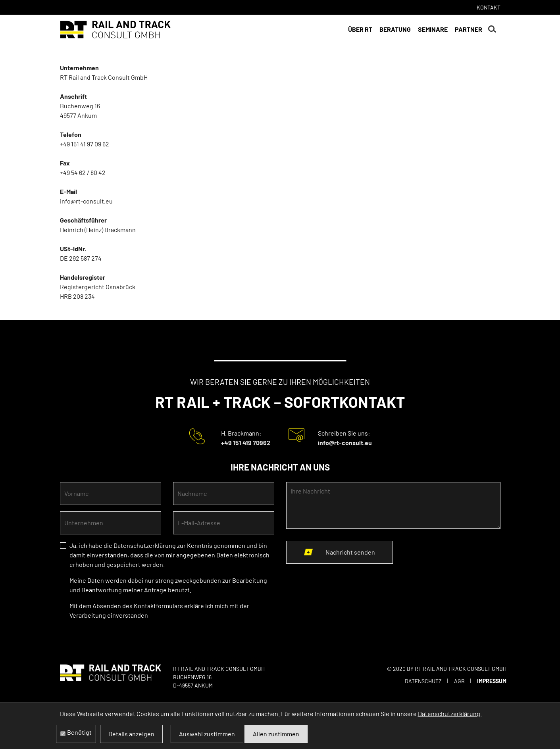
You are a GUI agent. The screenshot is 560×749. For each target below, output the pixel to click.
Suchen (492, 29)
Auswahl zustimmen (207, 734)
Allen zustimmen (276, 734)
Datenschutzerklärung (145, 545)
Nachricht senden (350, 552)
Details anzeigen (131, 734)
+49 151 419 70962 (246, 443)
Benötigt (79, 732)
